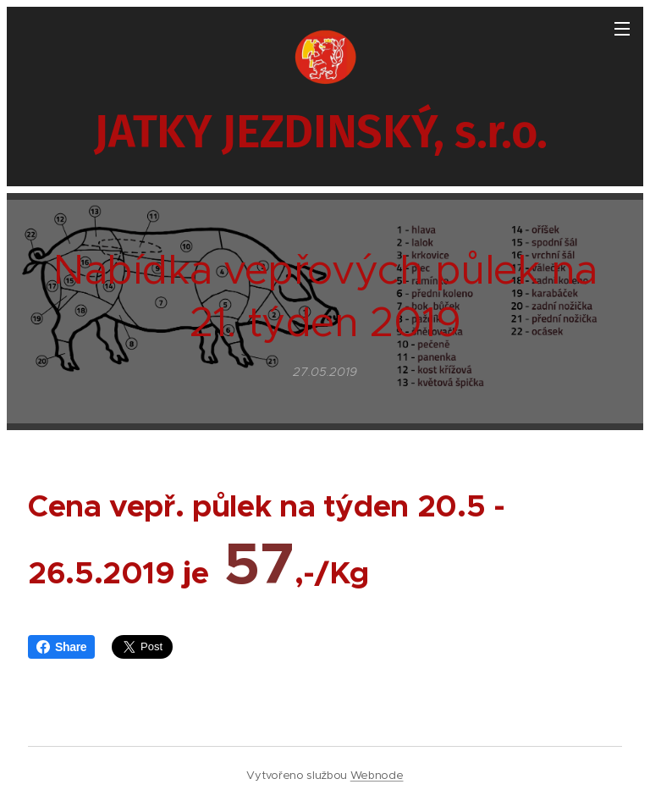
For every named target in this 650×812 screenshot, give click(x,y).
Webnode (377, 775)
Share (61, 647)
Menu (622, 29)
